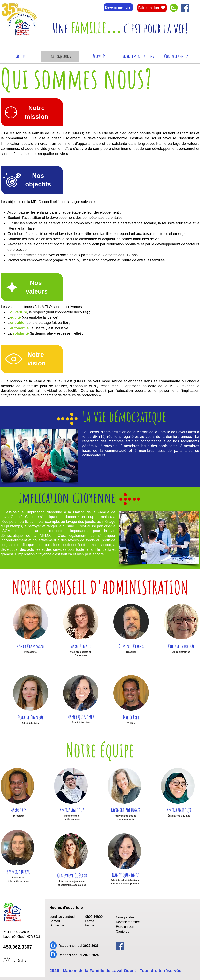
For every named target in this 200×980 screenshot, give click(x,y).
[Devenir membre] (118, 7)
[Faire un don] (152, 8)
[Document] (53, 945)
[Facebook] (185, 8)
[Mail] (174, 8)
